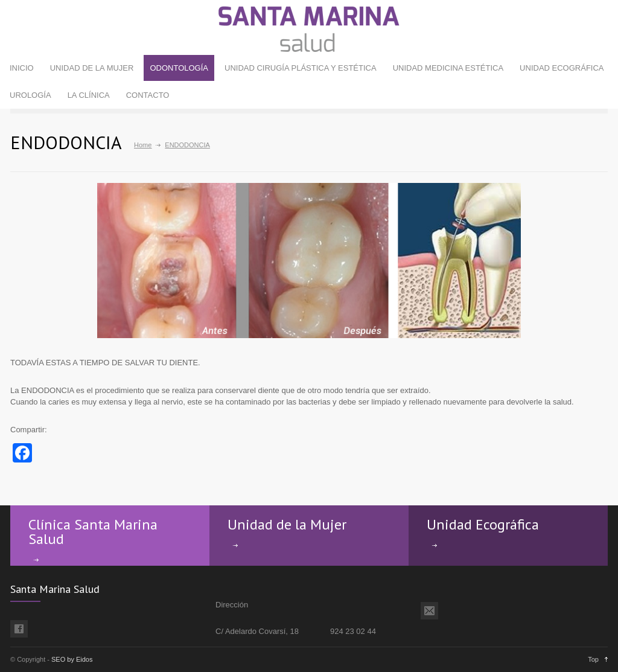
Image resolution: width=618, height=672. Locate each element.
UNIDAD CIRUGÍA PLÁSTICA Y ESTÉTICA (301, 68)
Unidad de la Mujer (287, 524)
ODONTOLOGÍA (179, 68)
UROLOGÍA (30, 95)
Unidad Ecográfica (483, 524)
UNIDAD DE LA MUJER (92, 68)
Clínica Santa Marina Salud (93, 532)
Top (593, 659)
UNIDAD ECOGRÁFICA (562, 68)
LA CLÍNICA (89, 95)
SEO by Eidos (72, 659)
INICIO (22, 68)
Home (143, 145)
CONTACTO (148, 95)
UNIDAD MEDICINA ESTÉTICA (448, 68)
